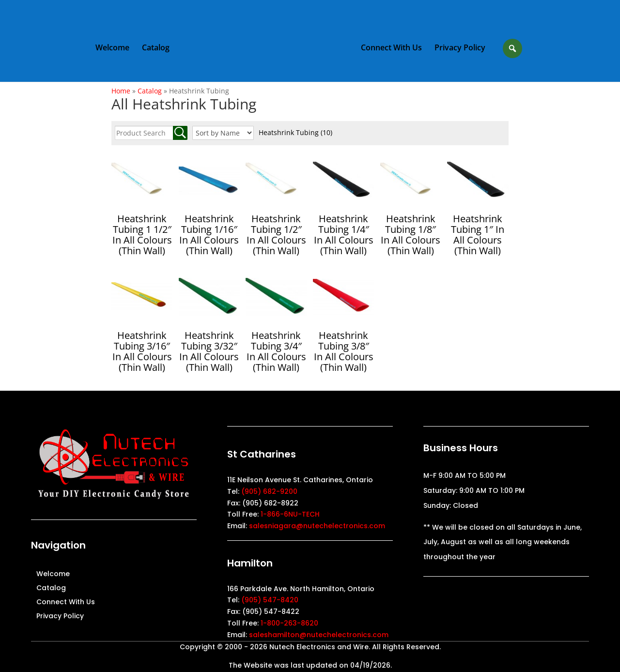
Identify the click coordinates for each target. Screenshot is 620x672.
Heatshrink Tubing (295, 132)
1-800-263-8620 (289, 623)
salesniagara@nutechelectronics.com (317, 526)
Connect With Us (391, 49)
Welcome (113, 49)
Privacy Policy (459, 49)
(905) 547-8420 (270, 600)
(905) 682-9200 (269, 491)
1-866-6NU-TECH (290, 514)
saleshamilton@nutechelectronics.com (319, 635)
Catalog (156, 49)
